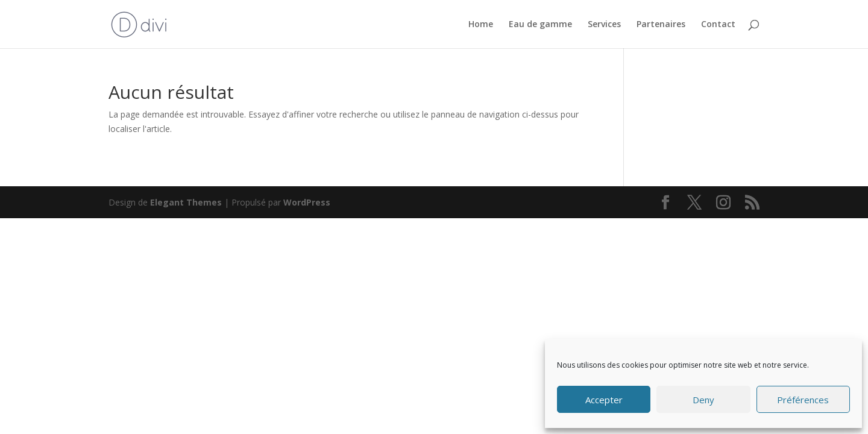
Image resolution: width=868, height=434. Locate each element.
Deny (703, 400)
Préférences (803, 400)
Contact (718, 25)
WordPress (307, 202)
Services (604, 25)
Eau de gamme (540, 25)
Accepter (604, 400)
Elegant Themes (186, 202)
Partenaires (661, 25)
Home (481, 25)
